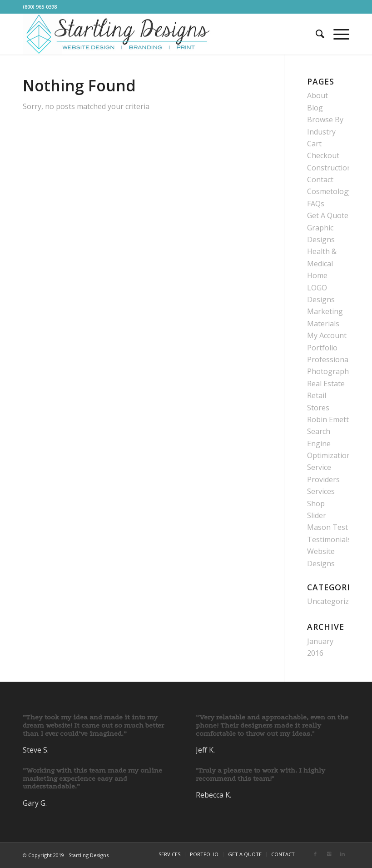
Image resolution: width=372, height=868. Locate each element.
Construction (329, 168)
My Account (327, 335)
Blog (315, 108)
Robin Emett (328, 419)
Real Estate (326, 384)
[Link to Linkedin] (342, 854)
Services (321, 491)
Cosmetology (330, 191)
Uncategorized (332, 601)
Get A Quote (328, 215)
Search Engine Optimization (329, 443)
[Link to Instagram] (329, 854)
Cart (314, 144)
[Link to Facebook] (315, 854)
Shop (316, 504)
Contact (320, 180)
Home (317, 275)
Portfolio (322, 348)
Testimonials (329, 539)
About (317, 95)
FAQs (316, 204)
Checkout (323, 155)
